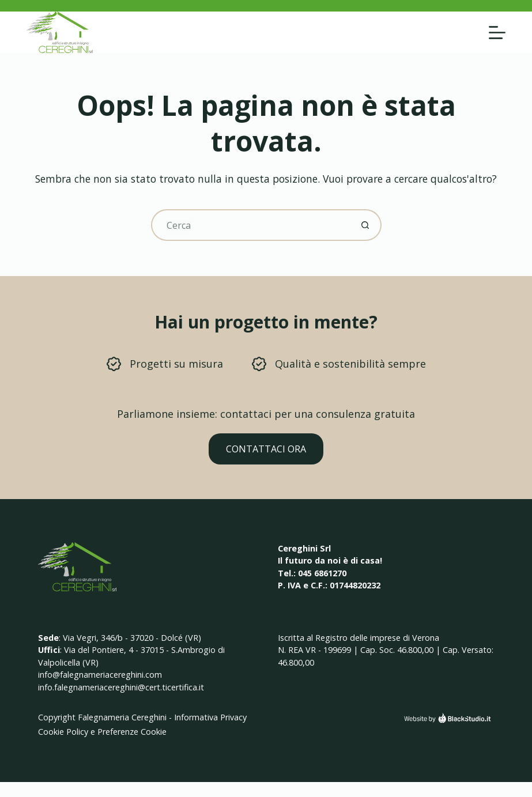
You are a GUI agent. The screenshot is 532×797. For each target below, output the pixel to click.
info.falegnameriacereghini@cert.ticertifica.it (121, 687)
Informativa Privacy (210, 717)
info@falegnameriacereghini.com (100, 675)
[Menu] (497, 33)
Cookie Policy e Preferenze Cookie (102, 732)
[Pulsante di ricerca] (366, 225)
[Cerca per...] (250, 225)
